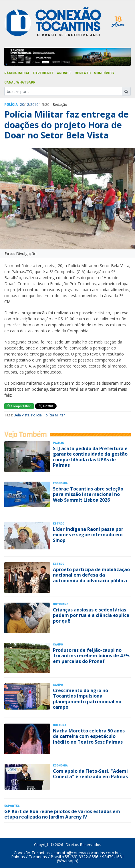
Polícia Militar (54, 415)
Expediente (43, 73)
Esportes (12, 806)
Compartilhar (19, 406)
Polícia (36, 415)
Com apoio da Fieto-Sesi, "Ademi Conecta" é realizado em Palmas (90, 774)
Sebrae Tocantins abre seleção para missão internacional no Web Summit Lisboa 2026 (88, 494)
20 (22, 105)
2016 (34, 105)
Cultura (59, 725)
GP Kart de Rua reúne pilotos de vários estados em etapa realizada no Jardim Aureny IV (62, 814)
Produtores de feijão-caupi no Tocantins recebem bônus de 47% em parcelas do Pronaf (91, 656)
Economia (60, 483)
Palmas (58, 443)
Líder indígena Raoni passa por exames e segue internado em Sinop (88, 535)
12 (27, 105)
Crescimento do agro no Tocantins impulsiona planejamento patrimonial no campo (87, 699)
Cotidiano (61, 604)
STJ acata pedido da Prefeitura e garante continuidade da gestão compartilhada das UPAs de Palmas (90, 457)
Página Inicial (17, 73)
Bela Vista (22, 415)
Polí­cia (11, 105)
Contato (83, 73)
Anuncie (64, 73)
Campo (58, 644)
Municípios (104, 73)
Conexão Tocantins (32, 853)
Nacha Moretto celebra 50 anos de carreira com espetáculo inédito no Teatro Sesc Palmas (89, 736)
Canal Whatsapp (20, 82)
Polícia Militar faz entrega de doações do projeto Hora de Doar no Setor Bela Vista (66, 125)
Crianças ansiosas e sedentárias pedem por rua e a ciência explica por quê (91, 615)
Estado (59, 524)
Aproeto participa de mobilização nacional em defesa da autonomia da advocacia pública (91, 575)
